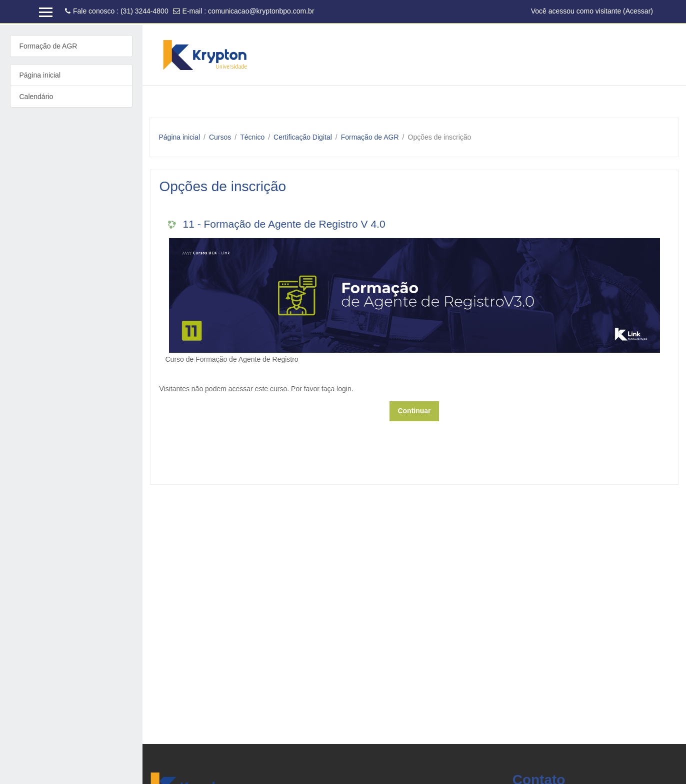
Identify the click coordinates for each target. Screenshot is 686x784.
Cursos (220, 137)
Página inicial (180, 137)
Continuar (414, 411)
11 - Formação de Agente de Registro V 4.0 (284, 224)
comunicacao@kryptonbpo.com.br (261, 11)
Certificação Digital (303, 137)
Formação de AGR (370, 137)
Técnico (252, 137)
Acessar (638, 11)
